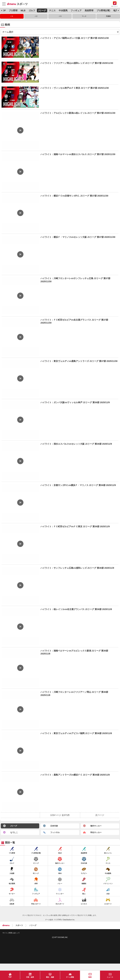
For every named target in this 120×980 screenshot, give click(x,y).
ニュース (110, 977)
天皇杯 (108, 16)
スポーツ (19, 925)
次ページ (100, 815)
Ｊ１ (12, 16)
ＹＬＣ (84, 16)
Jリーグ (42, 10)
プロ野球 (13, 10)
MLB (23, 10)
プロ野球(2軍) (103, 10)
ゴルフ (32, 10)
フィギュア (76, 10)
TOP (4, 10)
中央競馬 (63, 10)
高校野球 (89, 10)
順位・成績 (50, 977)
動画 (90, 977)
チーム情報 (70, 977)
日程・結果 (30, 977)
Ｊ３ (60, 16)
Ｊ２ (36, 16)
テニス (52, 10)
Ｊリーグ (33, 925)
